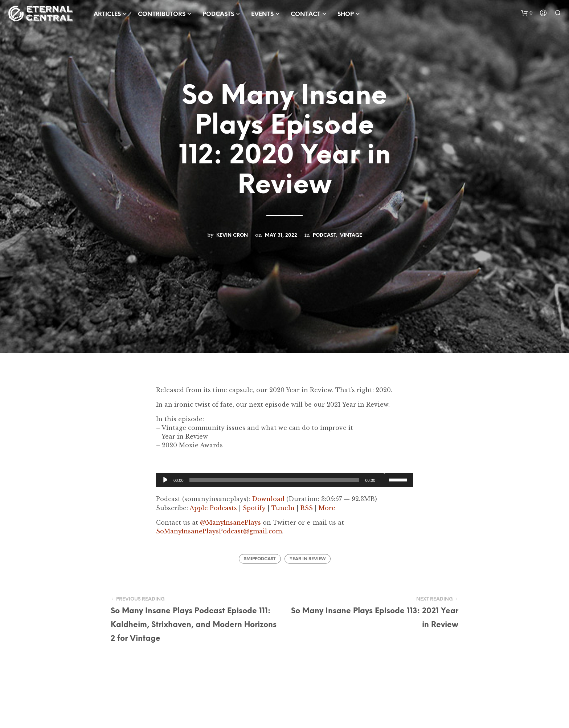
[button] (527, 13)
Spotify (254, 508)
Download (268, 499)
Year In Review (308, 559)
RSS (307, 508)
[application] (284, 480)
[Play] (165, 480)
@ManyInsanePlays (230, 522)
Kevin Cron (232, 235)
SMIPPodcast (260, 559)
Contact (306, 14)
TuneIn (283, 508)
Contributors (162, 14)
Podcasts (218, 14)
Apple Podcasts (213, 508)
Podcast (324, 235)
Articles (107, 14)
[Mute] (382, 471)
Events (262, 14)
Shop (346, 14)
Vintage (351, 235)
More (327, 508)
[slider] (275, 480)
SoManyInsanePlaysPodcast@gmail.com (219, 531)
